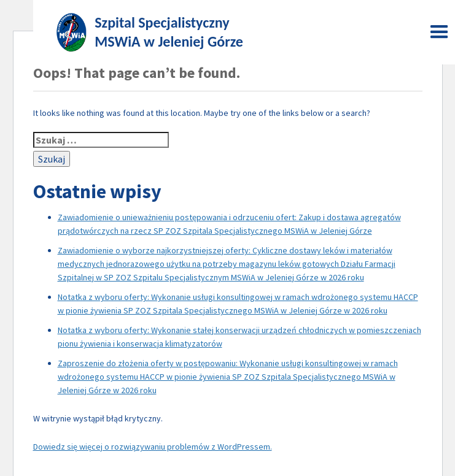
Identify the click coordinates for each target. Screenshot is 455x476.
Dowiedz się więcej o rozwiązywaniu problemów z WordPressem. (153, 447)
